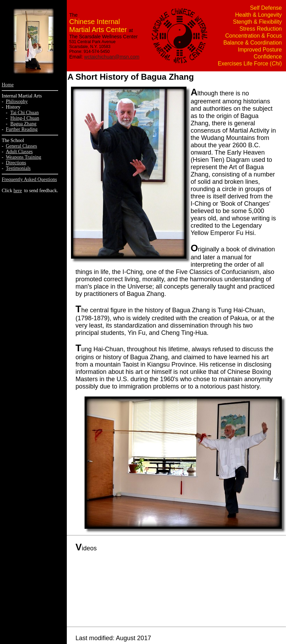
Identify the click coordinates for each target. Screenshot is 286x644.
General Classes (22, 146)
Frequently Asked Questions (29, 179)
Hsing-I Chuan (25, 118)
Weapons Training (24, 157)
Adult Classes (19, 152)
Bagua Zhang (23, 124)
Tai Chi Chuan (25, 113)
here (18, 191)
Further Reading (22, 129)
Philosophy (17, 101)
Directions (16, 163)
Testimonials (18, 168)
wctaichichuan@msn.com (112, 57)
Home (8, 85)
